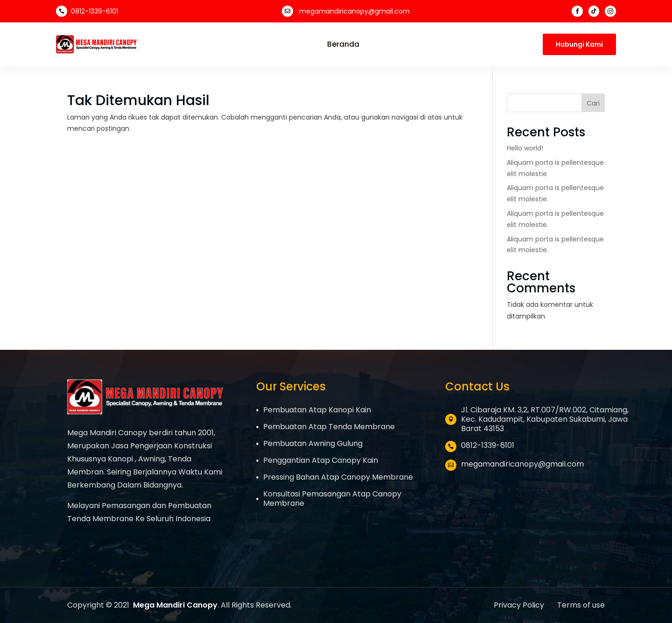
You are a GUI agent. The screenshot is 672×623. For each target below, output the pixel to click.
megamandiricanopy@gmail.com (354, 11)
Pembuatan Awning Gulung (313, 443)
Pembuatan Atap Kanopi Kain (317, 410)
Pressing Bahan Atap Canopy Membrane (338, 477)
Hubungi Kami (579, 44)
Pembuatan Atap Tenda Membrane (329, 427)
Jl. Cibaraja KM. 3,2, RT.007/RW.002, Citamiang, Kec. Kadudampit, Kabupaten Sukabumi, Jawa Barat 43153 (545, 419)
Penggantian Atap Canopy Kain (321, 460)
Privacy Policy (520, 605)
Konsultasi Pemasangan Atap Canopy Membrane (332, 499)
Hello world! (525, 148)
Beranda (343, 44)
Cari (593, 103)
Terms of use (581, 605)
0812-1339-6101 (94, 11)
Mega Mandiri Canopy (175, 605)
